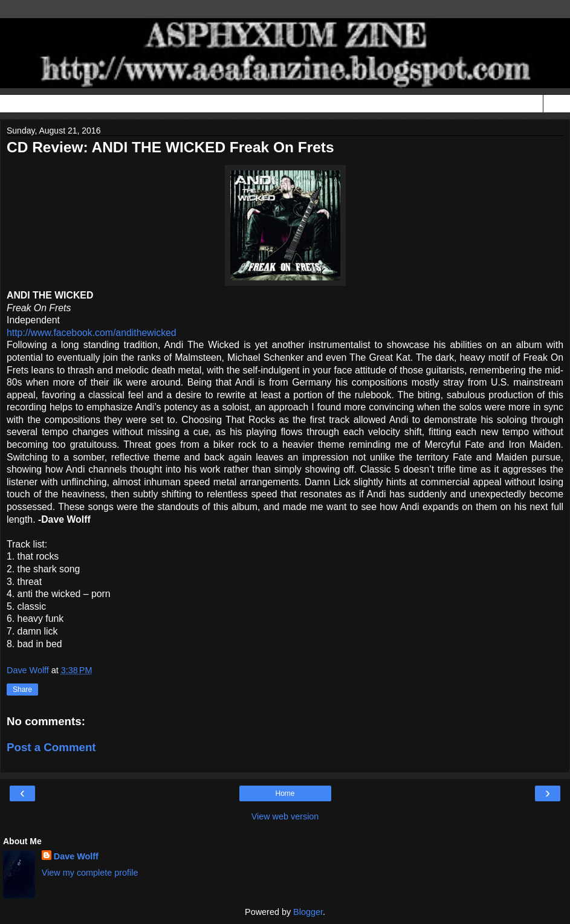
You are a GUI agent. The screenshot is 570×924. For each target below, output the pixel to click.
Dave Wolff (76, 856)
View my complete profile (90, 873)
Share (22, 690)
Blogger (308, 912)
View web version (285, 816)
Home (285, 793)
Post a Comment (51, 747)
